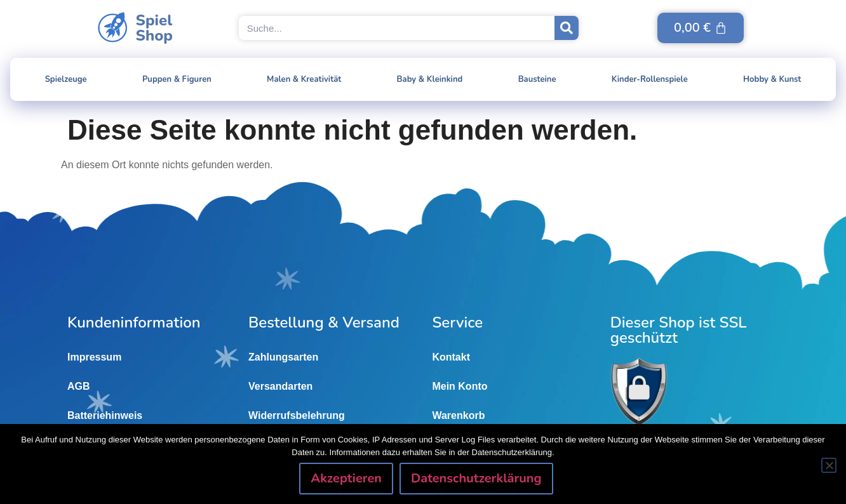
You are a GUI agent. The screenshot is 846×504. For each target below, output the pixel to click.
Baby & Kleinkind (430, 79)
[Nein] (829, 465)
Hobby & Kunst (772, 79)
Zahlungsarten (283, 357)
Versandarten (280, 386)
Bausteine (537, 79)
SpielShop (154, 28)
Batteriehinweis (105, 415)
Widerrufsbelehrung (297, 415)
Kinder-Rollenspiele (650, 79)
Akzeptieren (346, 478)
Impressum (94, 357)
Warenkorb (458, 415)
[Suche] (567, 28)
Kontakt (451, 357)
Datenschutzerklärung (476, 478)
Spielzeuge (66, 79)
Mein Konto (460, 386)
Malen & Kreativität (304, 79)
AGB (79, 386)
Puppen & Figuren (177, 79)
